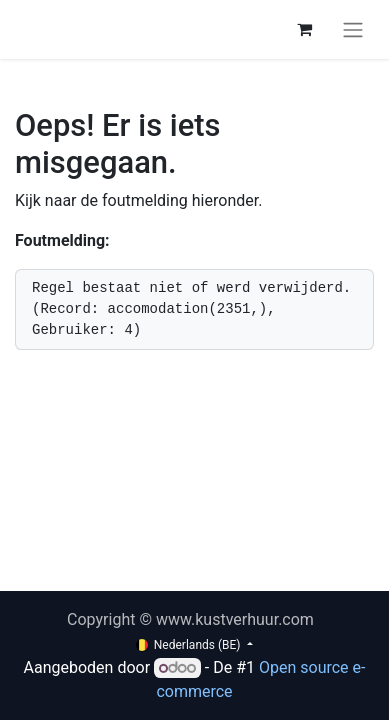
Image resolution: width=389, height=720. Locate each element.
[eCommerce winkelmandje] (304, 29)
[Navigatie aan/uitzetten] (353, 29)
